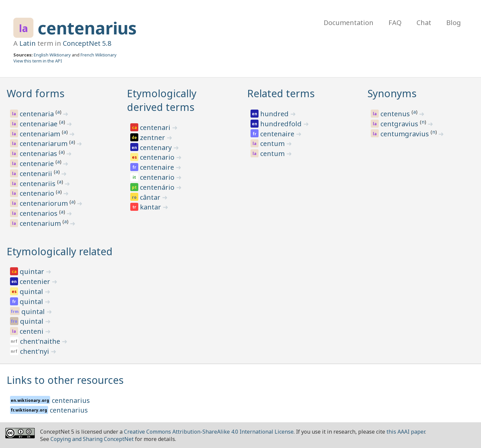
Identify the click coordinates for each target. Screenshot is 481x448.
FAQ (395, 23)
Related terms (281, 93)
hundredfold (282, 124)
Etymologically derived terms (162, 100)
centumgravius (406, 134)
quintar (33, 271)
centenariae (39, 124)
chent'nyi (35, 351)
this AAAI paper (406, 432)
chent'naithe (41, 341)
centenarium (41, 223)
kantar (151, 207)
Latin (28, 43)
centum (273, 143)
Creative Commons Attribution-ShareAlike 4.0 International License (209, 432)
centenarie (38, 164)
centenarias (39, 154)
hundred (275, 114)
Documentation (349, 23)
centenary (157, 147)
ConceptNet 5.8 (87, 43)
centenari (156, 127)
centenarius (87, 28)
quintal (32, 291)
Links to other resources (65, 380)
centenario (38, 193)
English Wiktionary (52, 55)
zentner (153, 137)
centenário (158, 187)
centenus (396, 114)
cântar (151, 197)
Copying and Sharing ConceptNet (92, 439)
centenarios (39, 213)
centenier (36, 281)
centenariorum (45, 203)
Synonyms (392, 93)
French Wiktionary (99, 55)
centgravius (400, 124)
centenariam (41, 134)
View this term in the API (38, 61)
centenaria (38, 114)
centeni (32, 331)
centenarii (37, 174)
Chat (424, 23)
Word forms (36, 93)
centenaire (158, 167)
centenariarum (44, 143)
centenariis (38, 184)
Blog (454, 23)
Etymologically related (60, 251)
